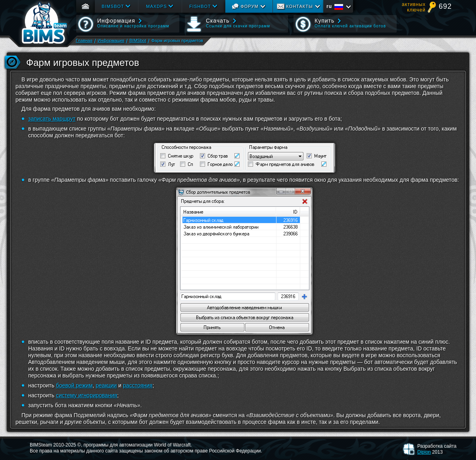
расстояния (138, 385)
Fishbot (200, 6)
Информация (111, 40)
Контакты (299, 6)
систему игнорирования (86, 395)
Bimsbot (113, 6)
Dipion (424, 452)
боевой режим (74, 385)
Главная (84, 40)
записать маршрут (52, 119)
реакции (106, 385)
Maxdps (156, 6)
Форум (249, 6)
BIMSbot (138, 40)
